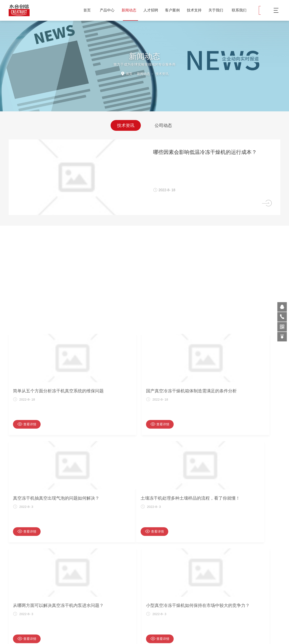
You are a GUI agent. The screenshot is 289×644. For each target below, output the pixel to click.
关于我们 (217, 10)
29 (131, 568)
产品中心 (109, 10)
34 (153, 568)
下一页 (159, 568)
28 (126, 568)
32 (144, 568)
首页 (87, 10)
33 (149, 568)
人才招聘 (152, 10)
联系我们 (239, 10)
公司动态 (163, 125)
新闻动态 (131, 10)
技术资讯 (126, 125)
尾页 (166, 568)
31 (140, 568)
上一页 (120, 568)
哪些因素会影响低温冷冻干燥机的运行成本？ (216, 152)
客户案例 (174, 10)
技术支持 (196, 10)
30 (135, 568)
